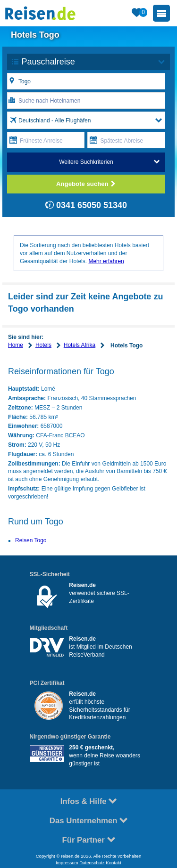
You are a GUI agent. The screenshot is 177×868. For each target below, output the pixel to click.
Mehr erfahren (106, 261)
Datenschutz (92, 863)
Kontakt (114, 863)
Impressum (67, 863)
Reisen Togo (31, 540)
